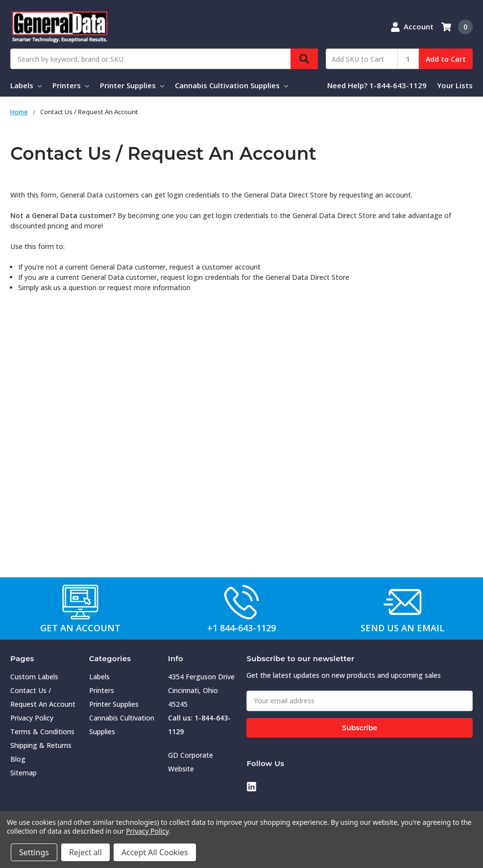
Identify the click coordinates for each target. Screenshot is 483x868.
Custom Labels (34, 677)
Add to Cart (446, 59)
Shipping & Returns (41, 745)
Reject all (85, 852)
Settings (34, 852)
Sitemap (24, 773)
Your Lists (455, 85)
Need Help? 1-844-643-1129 (377, 85)
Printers (71, 85)
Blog (18, 759)
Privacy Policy (32, 718)
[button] (81, 602)
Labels (26, 85)
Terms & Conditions (42, 732)
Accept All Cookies (155, 852)
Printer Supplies (132, 85)
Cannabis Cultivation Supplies (231, 85)
